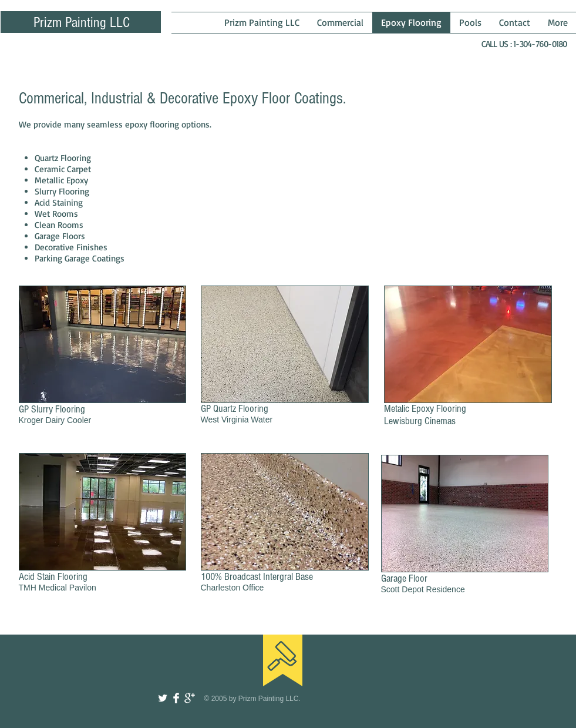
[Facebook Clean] (176, 698)
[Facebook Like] (493, 651)
